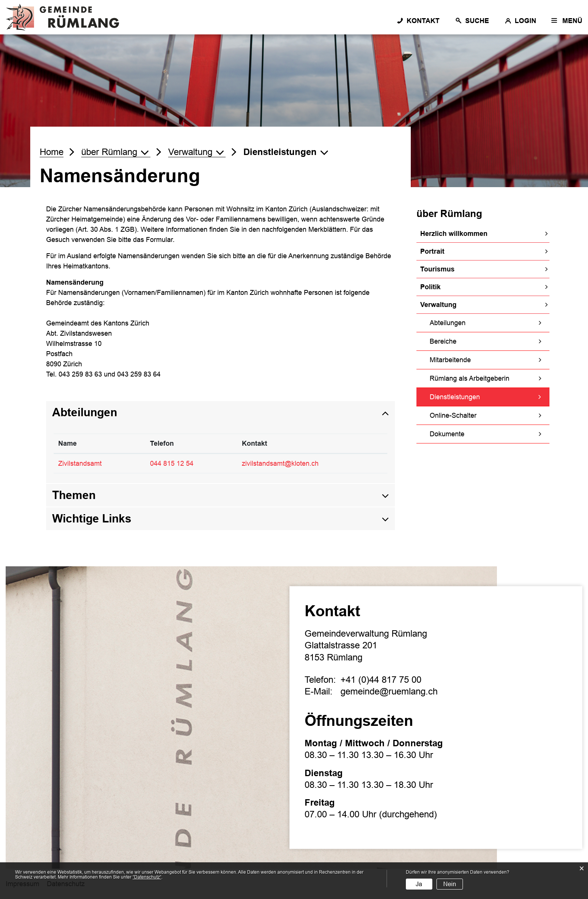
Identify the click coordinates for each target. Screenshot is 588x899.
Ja (419, 884)
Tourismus (437, 269)
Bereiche (443, 341)
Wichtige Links (92, 518)
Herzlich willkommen (454, 234)
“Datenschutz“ (147, 877)
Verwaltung (438, 305)
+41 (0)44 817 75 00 (381, 680)
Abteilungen (448, 323)
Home (52, 152)
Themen (74, 495)
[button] (116, 152)
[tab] (220, 412)
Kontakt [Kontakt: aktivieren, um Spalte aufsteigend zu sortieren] (255, 443)
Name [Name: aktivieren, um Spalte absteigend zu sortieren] (67, 443)
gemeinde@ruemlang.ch (389, 691)
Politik (430, 287)
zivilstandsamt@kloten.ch (280, 463)
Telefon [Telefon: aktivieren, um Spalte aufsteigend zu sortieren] (162, 443)
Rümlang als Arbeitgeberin (470, 378)
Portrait (432, 251)
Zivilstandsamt (80, 463)
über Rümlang (449, 214)
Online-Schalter (453, 415)
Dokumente (447, 434)
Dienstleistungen (474, 396)
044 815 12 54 (172, 463)
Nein (450, 884)
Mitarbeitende (450, 360)
